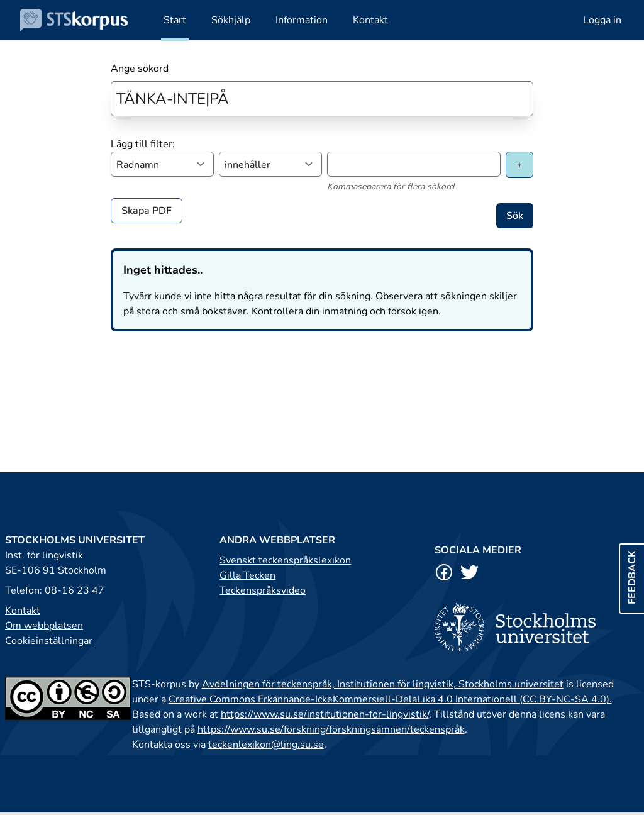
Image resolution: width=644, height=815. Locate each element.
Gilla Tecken (247, 575)
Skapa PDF (147, 211)
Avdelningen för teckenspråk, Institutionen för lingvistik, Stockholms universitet (383, 684)
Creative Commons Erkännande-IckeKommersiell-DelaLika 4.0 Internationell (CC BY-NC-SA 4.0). (390, 699)
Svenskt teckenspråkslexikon (285, 560)
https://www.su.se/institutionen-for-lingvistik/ (325, 714)
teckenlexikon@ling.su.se (266, 745)
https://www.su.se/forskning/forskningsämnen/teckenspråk (331, 729)
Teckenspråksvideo (263, 590)
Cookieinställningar (49, 641)
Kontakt (23, 611)
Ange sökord (140, 69)
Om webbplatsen (44, 626)
